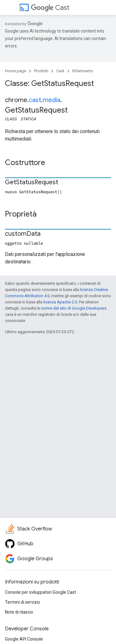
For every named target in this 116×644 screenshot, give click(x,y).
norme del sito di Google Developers (74, 308)
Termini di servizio (23, 602)
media (52, 100)
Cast (50, 8)
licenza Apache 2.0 (60, 302)
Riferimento (83, 71)
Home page (15, 71)
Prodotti (41, 71)
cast (35, 100)
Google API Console (24, 639)
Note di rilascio (19, 612)
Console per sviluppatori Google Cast (41, 592)
